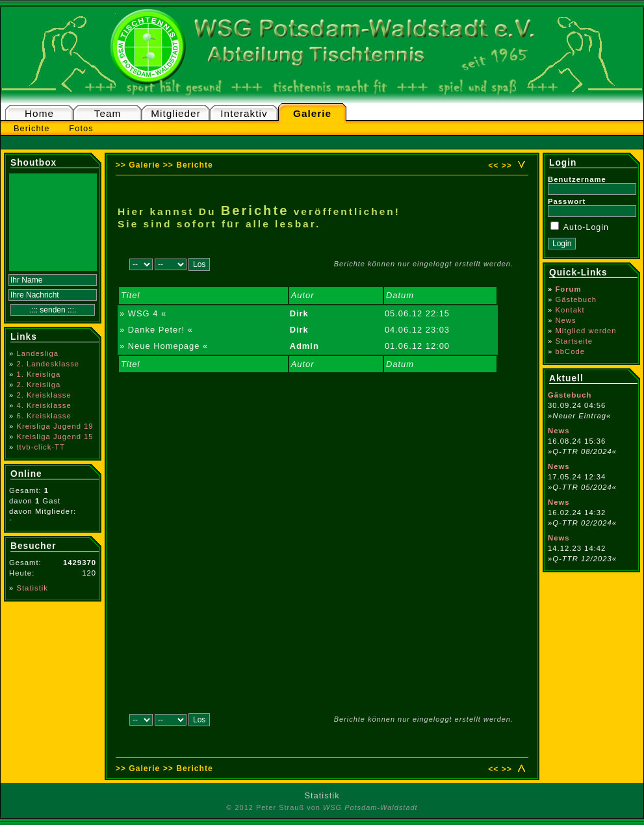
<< (493, 166)
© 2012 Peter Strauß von (322, 807)
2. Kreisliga (38, 385)
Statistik (32, 588)
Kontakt (570, 310)
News (565, 320)
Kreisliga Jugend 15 (55, 437)
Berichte (32, 128)
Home (39, 113)
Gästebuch (576, 299)
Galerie (312, 113)
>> (507, 166)
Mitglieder (176, 113)
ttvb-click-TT (41, 447)
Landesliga (37, 353)
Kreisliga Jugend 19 (55, 426)
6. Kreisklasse (44, 416)
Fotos (81, 128)
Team (108, 113)
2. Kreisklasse (44, 395)
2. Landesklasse (48, 364)
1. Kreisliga (38, 374)
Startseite (574, 341)
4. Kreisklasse (44, 405)
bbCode (570, 351)
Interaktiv (244, 113)
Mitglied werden (586, 331)
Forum (568, 289)
